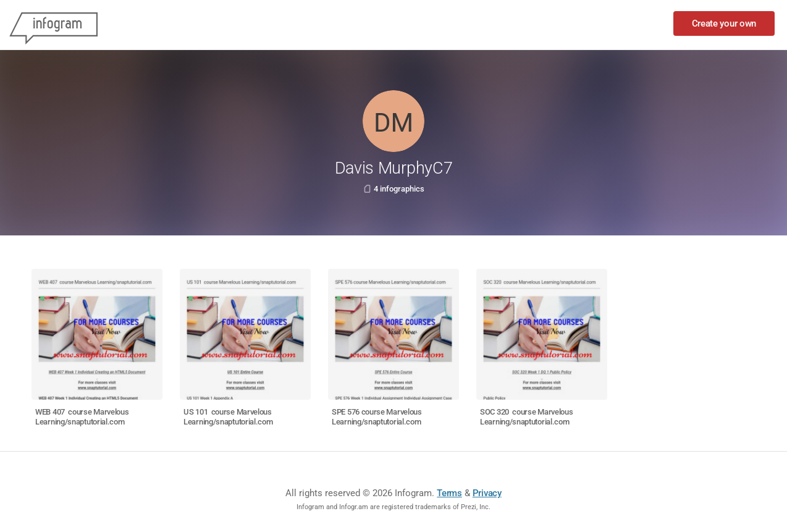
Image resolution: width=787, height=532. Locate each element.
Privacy (487, 493)
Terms (449, 493)
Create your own (724, 23)
